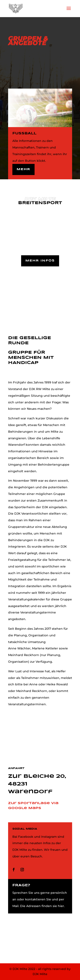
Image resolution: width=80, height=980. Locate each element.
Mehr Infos (40, 261)
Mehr (23, 169)
